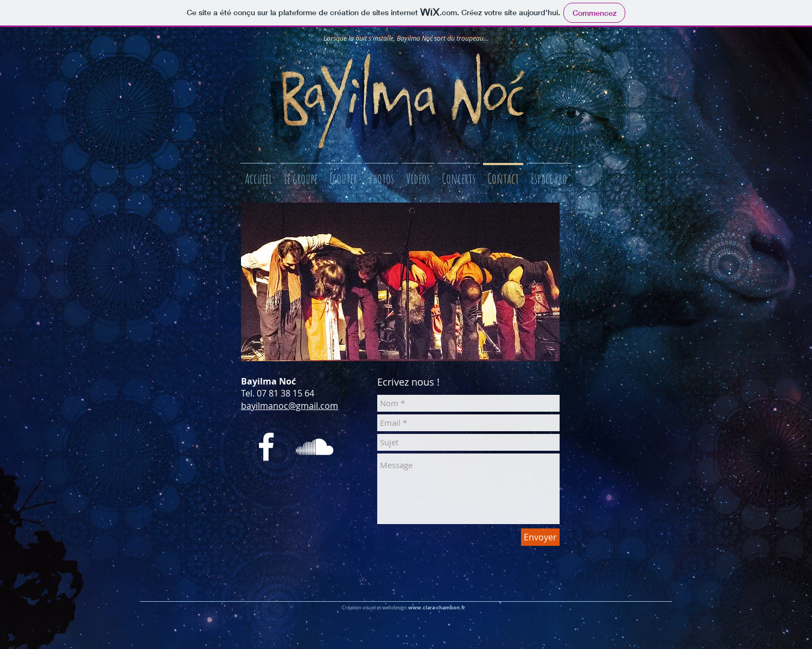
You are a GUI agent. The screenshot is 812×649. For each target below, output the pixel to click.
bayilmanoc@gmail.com (290, 406)
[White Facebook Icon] (266, 447)
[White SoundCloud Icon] (315, 447)
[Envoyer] (540, 537)
